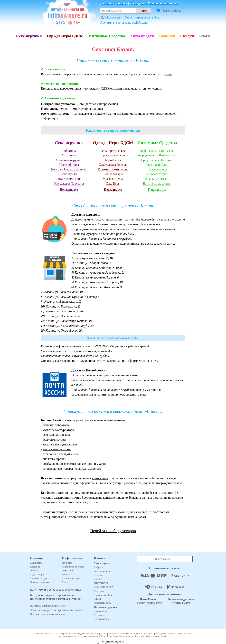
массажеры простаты (57, 449)
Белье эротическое (113, 151)
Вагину (98, 579)
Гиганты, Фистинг (69, 179)
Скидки (187, 36)
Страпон (98, 575)
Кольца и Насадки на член (69, 169)
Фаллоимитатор (102, 571)
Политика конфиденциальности (48, 606)
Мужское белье (113, 179)
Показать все (69, 190)
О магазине (68, 571)
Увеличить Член (157, 165)
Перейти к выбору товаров (113, 531)
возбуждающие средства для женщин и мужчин (75, 464)
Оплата (122, 3)
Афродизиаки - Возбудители (157, 155)
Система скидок (39, 578)
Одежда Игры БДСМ (65, 36)
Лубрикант (100, 615)
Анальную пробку (104, 587)
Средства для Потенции (157, 160)
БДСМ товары (113, 174)
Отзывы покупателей (163, 3)
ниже (168, 74)
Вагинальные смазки (157, 184)
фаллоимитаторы (54, 440)
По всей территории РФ (148, 601)
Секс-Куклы (69, 174)
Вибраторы (69, 151)
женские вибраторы (56, 425)
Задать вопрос (37, 574)
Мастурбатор (101, 583)
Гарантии (67, 563)
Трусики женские (113, 155)
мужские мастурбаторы (59, 430)
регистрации (138, 18)
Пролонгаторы (157, 174)
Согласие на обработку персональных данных (56, 610)
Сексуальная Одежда (113, 165)
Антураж (99, 591)
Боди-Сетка (113, 160)
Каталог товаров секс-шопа (113, 130)
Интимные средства (105, 607)
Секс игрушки (102, 563)
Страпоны (69, 155)
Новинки (167, 36)
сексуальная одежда (56, 435)
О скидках (137, 3)
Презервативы (157, 169)
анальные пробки (54, 459)
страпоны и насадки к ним (60, 454)
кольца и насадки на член (60, 444)
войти (156, 18)
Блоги (205, 36)
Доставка (107, 3)
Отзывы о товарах (40, 582)
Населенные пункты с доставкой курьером (56, 599)
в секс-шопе (100, 478)
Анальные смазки (157, 179)
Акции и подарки (71, 578)
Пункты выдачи (181, 603)
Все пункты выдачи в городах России (53, 595)
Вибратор (99, 567)
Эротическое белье (104, 595)
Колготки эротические (113, 169)
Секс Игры (113, 184)
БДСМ (97, 599)
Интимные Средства (107, 36)
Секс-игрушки (29, 36)
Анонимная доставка (114, 23)
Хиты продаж (142, 36)
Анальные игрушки (69, 160)
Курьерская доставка (181, 599)
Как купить (36, 563)
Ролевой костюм (103, 603)
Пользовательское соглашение (47, 614)
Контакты (67, 574)
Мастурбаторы (69, 165)
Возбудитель (101, 611)
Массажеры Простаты (69, 184)
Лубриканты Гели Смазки (157, 151)
